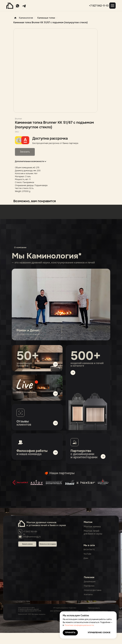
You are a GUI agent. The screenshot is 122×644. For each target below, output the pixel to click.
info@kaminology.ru (32, 537)
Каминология (23, 18)
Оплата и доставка (93, 590)
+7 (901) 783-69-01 (30, 533)
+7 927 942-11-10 (99, 6)
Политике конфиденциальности (79, 625)
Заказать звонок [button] (27, 544)
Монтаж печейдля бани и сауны (93, 532)
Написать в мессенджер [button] (48, 544)
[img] (37, 388)
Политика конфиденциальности (98, 611)
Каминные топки (46, 18)
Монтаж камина (92, 527)
